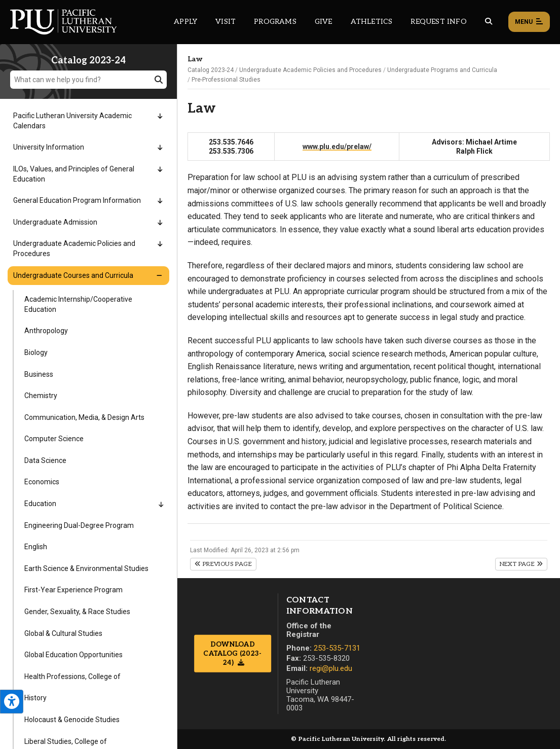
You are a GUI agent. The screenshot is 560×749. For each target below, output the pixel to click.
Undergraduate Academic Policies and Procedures (310, 70)
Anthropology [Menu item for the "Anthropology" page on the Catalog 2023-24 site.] (46, 331)
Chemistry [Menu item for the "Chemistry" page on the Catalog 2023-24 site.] (41, 396)
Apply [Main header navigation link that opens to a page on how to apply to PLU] (185, 22)
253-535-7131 (337, 648)
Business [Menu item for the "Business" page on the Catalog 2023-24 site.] (39, 374)
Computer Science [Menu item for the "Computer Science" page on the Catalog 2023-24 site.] (54, 439)
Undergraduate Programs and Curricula (442, 70)
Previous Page (223, 564)
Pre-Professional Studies (226, 80)
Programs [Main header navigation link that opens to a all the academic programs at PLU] (275, 22)
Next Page (521, 564)
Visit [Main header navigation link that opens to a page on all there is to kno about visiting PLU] (226, 22)
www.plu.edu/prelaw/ (337, 147)
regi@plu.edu (331, 668)
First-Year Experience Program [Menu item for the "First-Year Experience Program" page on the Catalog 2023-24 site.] (73, 590)
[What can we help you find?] (88, 80)
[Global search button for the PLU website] (489, 22)
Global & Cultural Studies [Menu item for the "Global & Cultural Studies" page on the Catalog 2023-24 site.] (63, 633)
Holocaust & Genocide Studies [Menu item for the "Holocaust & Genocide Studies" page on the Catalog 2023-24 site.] (72, 720)
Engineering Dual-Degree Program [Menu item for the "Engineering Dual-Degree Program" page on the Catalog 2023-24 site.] (79, 525)
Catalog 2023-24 (211, 70)
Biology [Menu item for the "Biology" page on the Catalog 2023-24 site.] (36, 352)
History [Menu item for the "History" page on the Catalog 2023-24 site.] (35, 698)
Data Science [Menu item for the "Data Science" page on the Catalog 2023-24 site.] (45, 460)
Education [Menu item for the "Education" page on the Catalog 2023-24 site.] (40, 504)
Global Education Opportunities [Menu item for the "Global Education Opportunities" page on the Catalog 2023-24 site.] (73, 655)
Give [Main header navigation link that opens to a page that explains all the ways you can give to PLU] (324, 22)
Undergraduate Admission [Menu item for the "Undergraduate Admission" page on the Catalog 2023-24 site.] (55, 222)
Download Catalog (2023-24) (232, 654)
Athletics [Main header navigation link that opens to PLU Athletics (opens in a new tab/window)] (372, 22)
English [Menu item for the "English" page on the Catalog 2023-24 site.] (36, 547)
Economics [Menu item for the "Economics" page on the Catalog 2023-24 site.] (42, 482)
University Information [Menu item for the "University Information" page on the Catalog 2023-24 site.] (49, 147)
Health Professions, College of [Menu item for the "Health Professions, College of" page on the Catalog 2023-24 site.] (72, 676)
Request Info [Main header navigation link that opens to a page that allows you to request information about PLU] (438, 22)
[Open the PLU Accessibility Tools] (12, 702)
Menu (529, 22)
